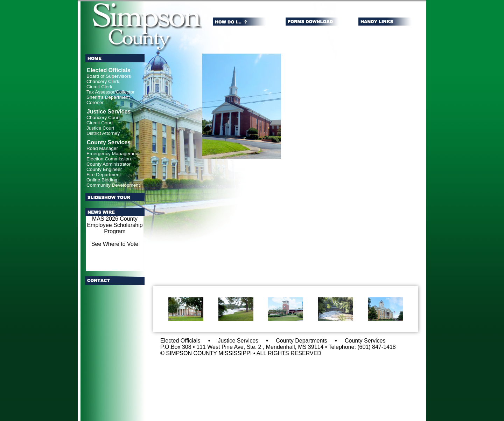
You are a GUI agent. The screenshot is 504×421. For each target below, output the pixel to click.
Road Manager (102, 148)
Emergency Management (113, 154)
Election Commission (109, 159)
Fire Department (104, 175)
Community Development (113, 185)
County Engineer (104, 169)
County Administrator (108, 164)
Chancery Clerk (103, 81)
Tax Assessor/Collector (111, 92)
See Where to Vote (115, 244)
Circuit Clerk (99, 87)
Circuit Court (100, 123)
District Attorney (103, 133)
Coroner (95, 102)
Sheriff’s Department (108, 97)
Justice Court (100, 128)
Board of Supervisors (109, 76)
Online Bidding (102, 180)
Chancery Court (103, 118)
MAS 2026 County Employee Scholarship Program (115, 225)
